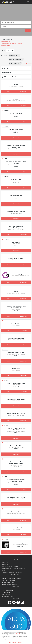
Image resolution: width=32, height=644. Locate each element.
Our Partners (5, 564)
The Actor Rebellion (16, 446)
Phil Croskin (16, 369)
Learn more (18, 633)
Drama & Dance (5, 41)
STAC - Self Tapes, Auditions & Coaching (16, 429)
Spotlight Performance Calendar (11, 578)
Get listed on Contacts (8, 580)
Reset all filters (27, 63)
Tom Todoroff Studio (16, 528)
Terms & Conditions (7, 590)
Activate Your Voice (16, 113)
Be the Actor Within (16, 196)
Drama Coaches (5, 45)
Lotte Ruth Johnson (16, 324)
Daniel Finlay (16, 242)
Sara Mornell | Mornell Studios (16, 399)
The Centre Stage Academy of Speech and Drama (16, 480)
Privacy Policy (6, 592)
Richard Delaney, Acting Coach (16, 383)
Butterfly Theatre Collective (16, 212)
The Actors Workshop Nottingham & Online (16, 463)
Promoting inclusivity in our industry (12, 572)
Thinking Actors (16, 512)
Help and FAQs (6, 594)
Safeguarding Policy (8, 596)
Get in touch (5, 562)
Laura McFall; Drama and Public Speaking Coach (16, 307)
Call (8, 91)
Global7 (20, 274)
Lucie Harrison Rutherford (16, 338)
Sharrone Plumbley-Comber (16, 414)
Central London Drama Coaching (16, 227)
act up (16, 85)
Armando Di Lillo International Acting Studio (16, 146)
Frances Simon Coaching (16, 258)
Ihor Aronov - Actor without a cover (16, 291)
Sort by (3, 50)
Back (3, 17)
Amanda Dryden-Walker (16, 129)
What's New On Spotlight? (9, 584)
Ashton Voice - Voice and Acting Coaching (16, 163)
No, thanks (13, 642)
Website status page (8, 582)
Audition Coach (16, 179)
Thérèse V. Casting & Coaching (16, 497)
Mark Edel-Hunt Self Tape (16, 353)
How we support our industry (10, 566)
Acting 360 (16, 99)
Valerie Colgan (20, 543)
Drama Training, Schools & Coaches (12, 43)
